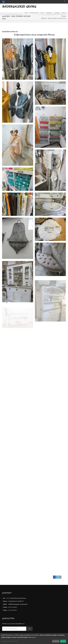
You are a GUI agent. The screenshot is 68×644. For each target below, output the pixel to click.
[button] (54, 577)
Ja (29, 629)
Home (26, 13)
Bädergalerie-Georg (19, 7)
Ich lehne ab (56, 641)
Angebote (49, 13)
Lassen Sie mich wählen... (10, 641)
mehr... (64, 13)
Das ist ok (63, 641)
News (42, 13)
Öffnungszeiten (34, 13)
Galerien (57, 13)
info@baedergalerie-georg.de (18, 604)
